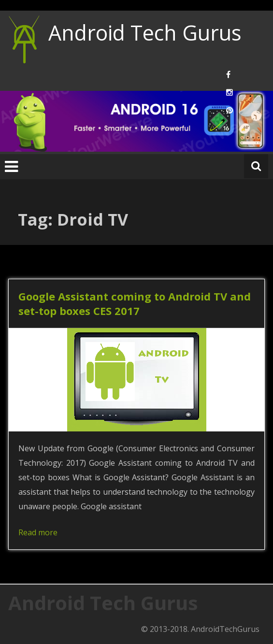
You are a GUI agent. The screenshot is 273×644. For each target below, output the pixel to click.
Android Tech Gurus (145, 33)
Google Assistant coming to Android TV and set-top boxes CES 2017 (135, 303)
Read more (38, 532)
